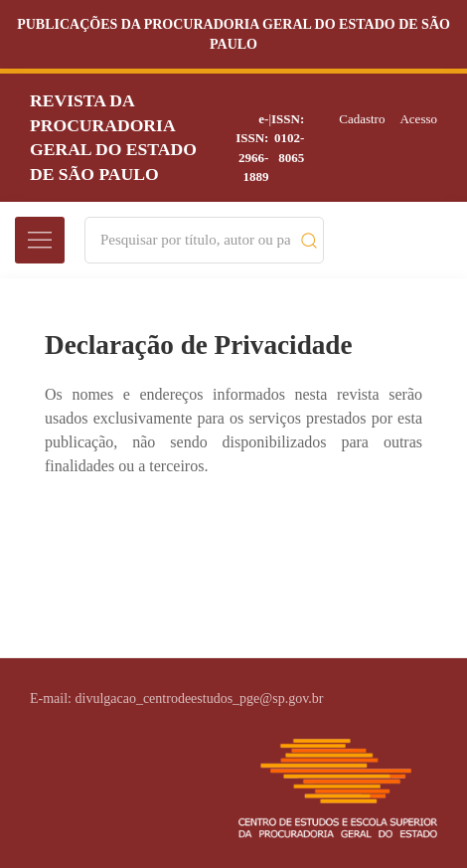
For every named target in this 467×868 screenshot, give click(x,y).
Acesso (418, 119)
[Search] (195, 240)
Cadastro (362, 119)
